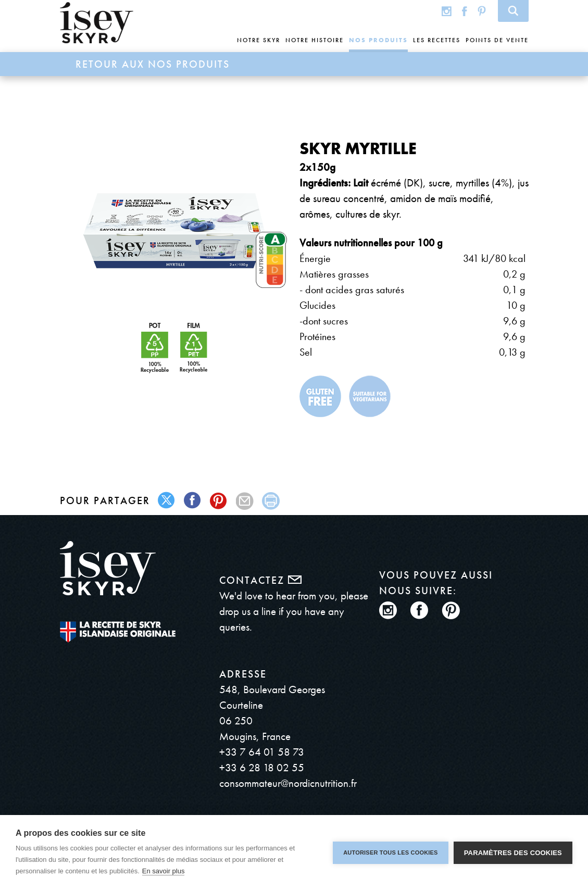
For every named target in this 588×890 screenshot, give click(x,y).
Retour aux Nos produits (153, 64)
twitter (167, 501)
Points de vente (497, 40)
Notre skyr (259, 40)
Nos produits (378, 40)
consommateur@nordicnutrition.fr (288, 783)
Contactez (260, 580)
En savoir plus (164, 871)
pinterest (219, 501)
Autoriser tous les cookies (390, 853)
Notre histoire (315, 40)
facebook (193, 501)
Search (513, 11)
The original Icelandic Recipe (118, 632)
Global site (426, 11)
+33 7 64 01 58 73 (262, 752)
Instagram (447, 11)
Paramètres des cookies (513, 853)
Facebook (465, 11)
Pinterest (482, 11)
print (271, 501)
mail (245, 501)
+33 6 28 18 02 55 (262, 767)
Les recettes (437, 40)
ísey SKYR (97, 23)
